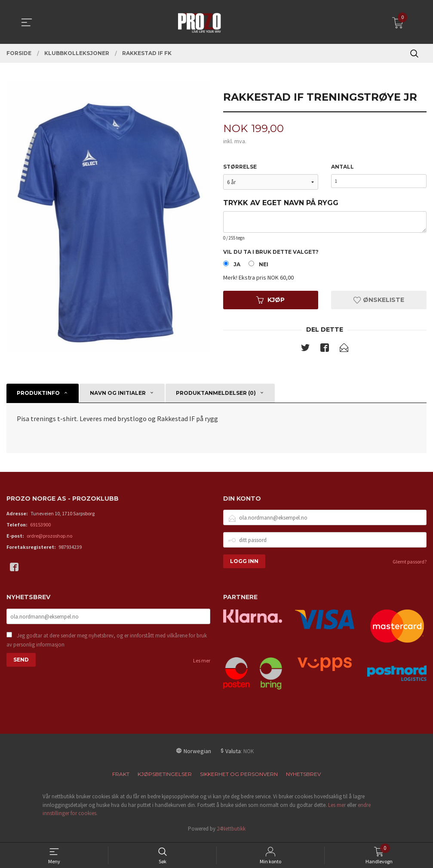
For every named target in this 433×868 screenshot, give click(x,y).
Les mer (202, 664)
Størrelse (240, 168)
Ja (237, 266)
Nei (264, 266)
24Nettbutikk (231, 831)
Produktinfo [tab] (38, 395)
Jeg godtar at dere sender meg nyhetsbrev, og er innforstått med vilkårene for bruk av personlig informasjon (107, 643)
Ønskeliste (379, 302)
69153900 (40, 527)
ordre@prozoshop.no (49, 538)
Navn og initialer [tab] (118, 395)
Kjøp (270, 302)
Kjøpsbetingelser (165, 777)
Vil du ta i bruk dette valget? (271, 253)
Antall (342, 168)
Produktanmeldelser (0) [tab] (216, 395)
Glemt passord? (410, 564)
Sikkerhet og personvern (239, 777)
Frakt (121, 777)
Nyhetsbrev (303, 777)
